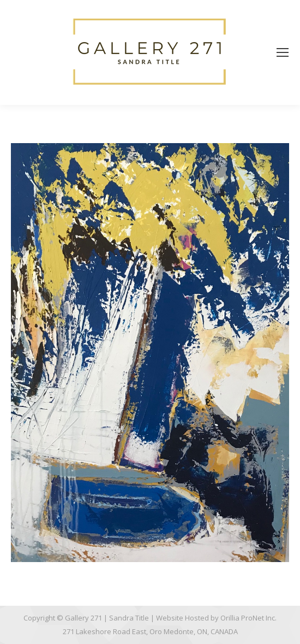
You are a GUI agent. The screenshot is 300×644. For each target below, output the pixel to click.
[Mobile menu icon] (283, 52)
